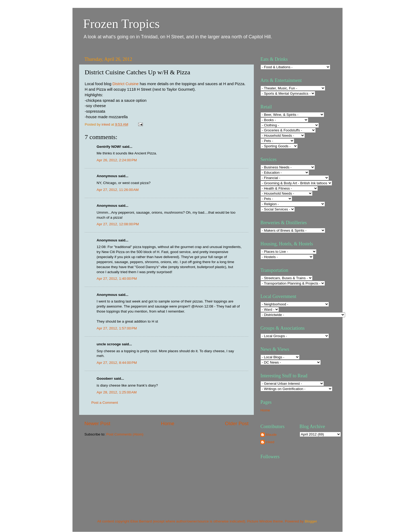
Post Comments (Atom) (125, 434)
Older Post (237, 423)
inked (270, 442)
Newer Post (97, 423)
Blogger (311, 521)
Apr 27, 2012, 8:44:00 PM (117, 363)
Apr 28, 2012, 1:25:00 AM (117, 392)
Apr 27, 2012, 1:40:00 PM (117, 279)
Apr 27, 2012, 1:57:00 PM (117, 328)
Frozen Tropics (121, 24)
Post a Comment (105, 403)
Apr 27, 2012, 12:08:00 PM (118, 224)
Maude (271, 435)
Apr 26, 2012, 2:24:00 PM (117, 160)
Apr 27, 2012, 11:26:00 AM (118, 190)
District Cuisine (126, 84)
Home (168, 423)
